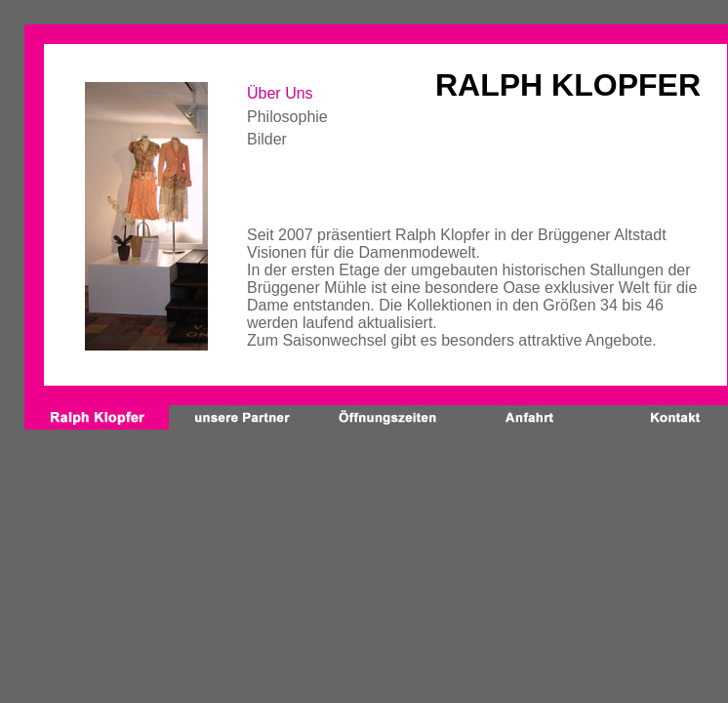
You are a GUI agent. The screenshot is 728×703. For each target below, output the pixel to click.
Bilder (267, 139)
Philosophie (287, 117)
